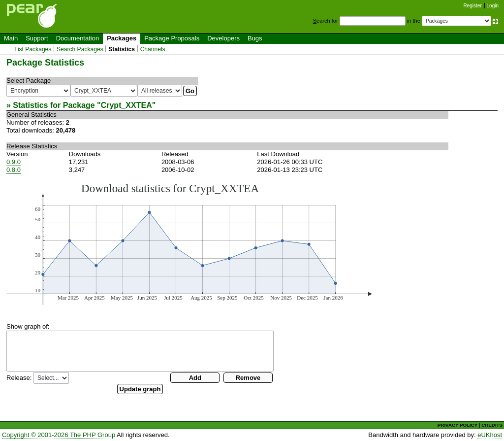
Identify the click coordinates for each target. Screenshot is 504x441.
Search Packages (80, 49)
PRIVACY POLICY (457, 425)
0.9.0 (14, 162)
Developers (223, 38)
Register (473, 6)
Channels (153, 49)
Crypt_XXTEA (126, 105)
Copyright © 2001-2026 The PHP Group (59, 435)
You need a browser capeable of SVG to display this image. (189, 243)
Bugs (255, 38)
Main (11, 38)
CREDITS (492, 425)
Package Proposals (172, 38)
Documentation (78, 38)
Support (37, 38)
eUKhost (490, 435)
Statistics (122, 49)
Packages (122, 38)
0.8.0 (14, 170)
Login (493, 6)
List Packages (33, 49)
